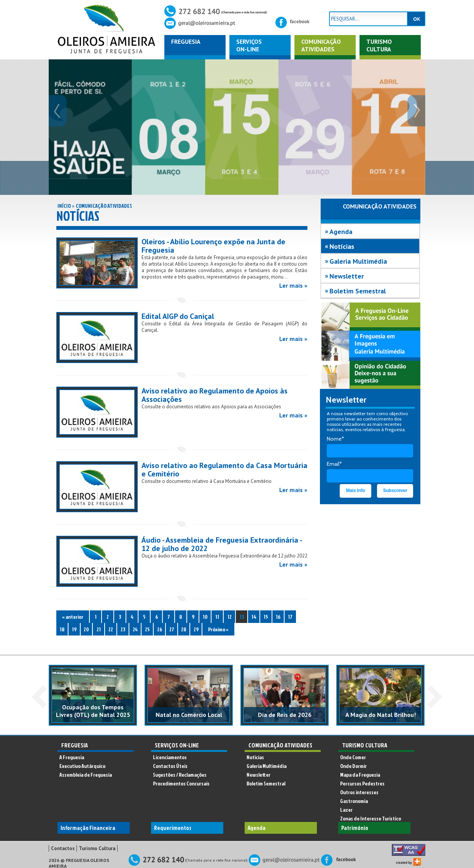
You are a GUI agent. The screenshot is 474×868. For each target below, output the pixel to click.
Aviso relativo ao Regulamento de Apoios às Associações (215, 395)
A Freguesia (72, 757)
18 (62, 629)
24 (135, 629)
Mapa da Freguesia (360, 775)
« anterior (73, 617)
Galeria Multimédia (358, 261)
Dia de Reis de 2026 (285, 715)
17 (290, 617)
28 (184, 629)
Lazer (346, 810)
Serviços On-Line (177, 745)
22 (111, 629)
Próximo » (218, 629)
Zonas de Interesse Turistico (371, 818)
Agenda (341, 232)
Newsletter (347, 276)
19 (74, 629)
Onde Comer (353, 757)
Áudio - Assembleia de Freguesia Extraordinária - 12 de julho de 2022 (222, 544)
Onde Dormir (353, 766)
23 (123, 629)
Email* (334, 464)
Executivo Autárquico (82, 766)
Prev (39, 697)
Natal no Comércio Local (189, 715)
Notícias (342, 246)
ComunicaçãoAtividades (321, 45)
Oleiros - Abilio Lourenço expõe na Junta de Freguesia (213, 246)
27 (172, 629)
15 (266, 617)
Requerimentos (173, 828)
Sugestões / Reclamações (180, 775)
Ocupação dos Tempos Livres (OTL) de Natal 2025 (93, 711)
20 (86, 629)
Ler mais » (293, 285)
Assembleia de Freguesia (86, 775)
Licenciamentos (170, 757)
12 (230, 617)
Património (355, 828)
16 (278, 617)
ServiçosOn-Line (249, 45)
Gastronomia (354, 801)
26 (160, 629)
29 (196, 629)
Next (435, 697)
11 (217, 617)
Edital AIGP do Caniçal (178, 316)
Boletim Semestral (358, 291)
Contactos (63, 848)
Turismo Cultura (379, 45)
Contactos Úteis (170, 766)
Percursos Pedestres (362, 783)
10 (205, 617)
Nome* (336, 439)
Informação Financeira (88, 828)
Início (64, 206)
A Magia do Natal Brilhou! (381, 715)
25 (147, 629)
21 (99, 629)
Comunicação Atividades (104, 206)
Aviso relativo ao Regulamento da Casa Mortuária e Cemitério (224, 470)
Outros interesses (359, 792)
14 (254, 617)
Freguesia (186, 41)
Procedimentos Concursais (181, 783)
